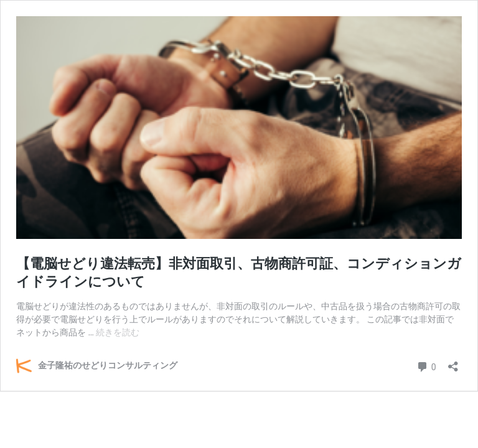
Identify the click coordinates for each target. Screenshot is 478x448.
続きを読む (118, 332)
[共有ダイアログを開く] (453, 362)
